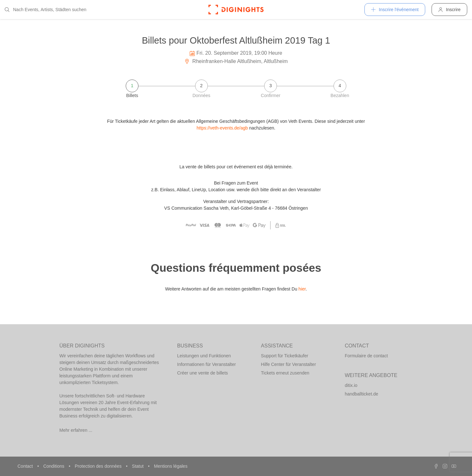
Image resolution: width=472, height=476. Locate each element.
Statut (138, 466)
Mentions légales (171, 466)
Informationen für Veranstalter (207, 364)
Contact (26, 466)
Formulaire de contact (366, 356)
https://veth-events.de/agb (222, 128)
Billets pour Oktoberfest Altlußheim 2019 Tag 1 (236, 40)
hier (302, 289)
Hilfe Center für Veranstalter (289, 364)
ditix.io (351, 385)
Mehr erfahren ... (76, 430)
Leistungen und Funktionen (204, 356)
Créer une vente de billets (203, 373)
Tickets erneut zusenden (285, 373)
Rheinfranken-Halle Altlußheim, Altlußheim (236, 61)
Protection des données (99, 466)
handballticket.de (361, 394)
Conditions (54, 466)
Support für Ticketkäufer (285, 356)
